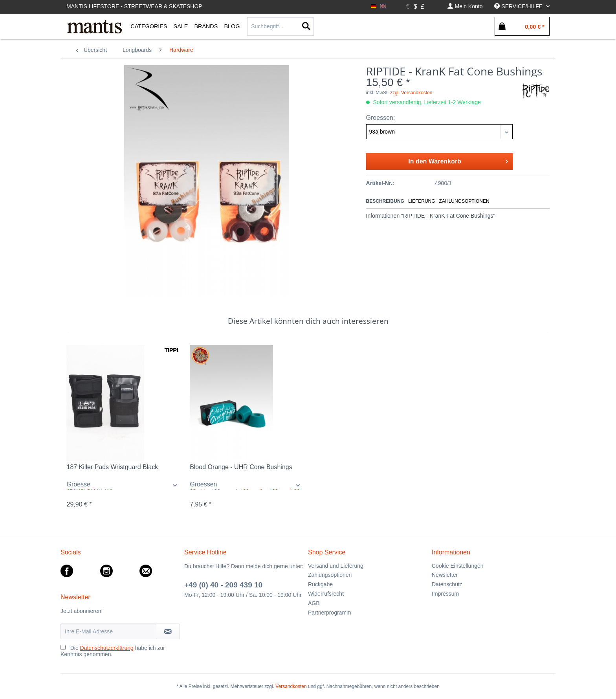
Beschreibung (385, 201)
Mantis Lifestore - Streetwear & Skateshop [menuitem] (134, 6)
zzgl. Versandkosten (411, 93)
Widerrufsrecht (326, 594)
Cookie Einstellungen (458, 566)
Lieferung (422, 201)
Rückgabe (320, 584)
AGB (314, 603)
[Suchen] (306, 26)
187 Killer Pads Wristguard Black (112, 467)
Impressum (445, 594)
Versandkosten (291, 686)
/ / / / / (123, 485)
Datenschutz (447, 584)
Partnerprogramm (330, 613)
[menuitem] (465, 6)
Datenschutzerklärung (107, 648)
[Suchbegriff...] (280, 26)
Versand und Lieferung (336, 566)
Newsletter (445, 575)
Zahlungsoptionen (464, 201)
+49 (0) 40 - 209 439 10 (223, 585)
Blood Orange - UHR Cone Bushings (241, 467)
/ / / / (247, 485)
